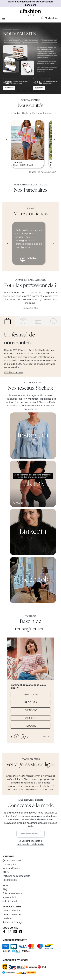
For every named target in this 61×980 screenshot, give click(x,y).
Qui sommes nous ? (13, 860)
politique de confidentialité (30, 844)
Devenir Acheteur (11, 911)
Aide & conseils (10, 901)
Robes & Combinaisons (39, 114)
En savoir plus (30, 308)
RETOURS (30, 726)
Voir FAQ (47, 737)
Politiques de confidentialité (16, 876)
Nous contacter (10, 897)
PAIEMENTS (31, 718)
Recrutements (10, 880)
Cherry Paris (18, 163)
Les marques (9, 864)
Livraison (7, 918)
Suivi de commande (12, 893)
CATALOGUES (31, 694)
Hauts (16, 114)
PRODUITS (31, 702)
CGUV (6, 872)
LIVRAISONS (30, 710)
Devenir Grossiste (11, 914)
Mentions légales (11, 868)
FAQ (5, 889)
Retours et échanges (13, 922)
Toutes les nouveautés (42, 172)
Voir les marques (14, 372)
